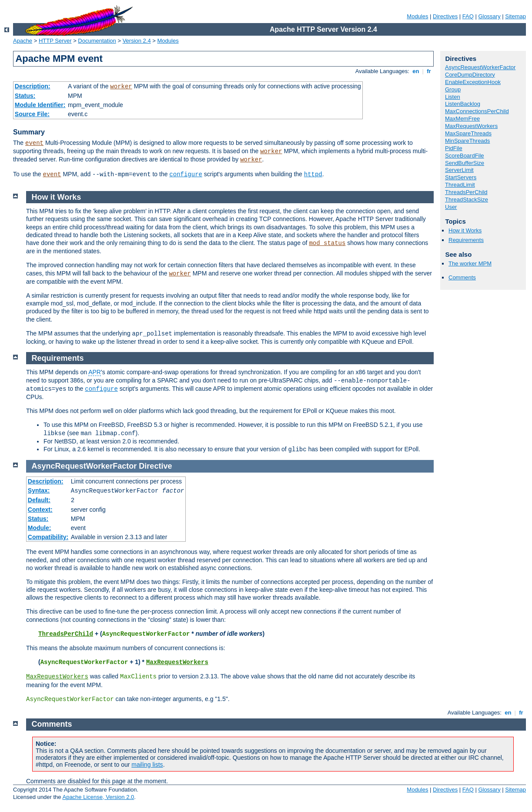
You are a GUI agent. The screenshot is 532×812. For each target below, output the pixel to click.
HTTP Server (55, 41)
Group (453, 89)
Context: (40, 510)
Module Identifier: (40, 105)
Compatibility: (48, 537)
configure (186, 174)
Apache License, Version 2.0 (98, 797)
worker (121, 87)
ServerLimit (459, 170)
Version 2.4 (137, 41)
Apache (23, 41)
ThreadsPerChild (466, 192)
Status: (25, 96)
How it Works (465, 230)
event (34, 143)
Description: (33, 86)
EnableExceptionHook (473, 82)
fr (429, 71)
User (451, 207)
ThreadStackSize (467, 200)
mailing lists (147, 765)
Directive (155, 466)
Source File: (32, 114)
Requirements (466, 240)
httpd (313, 174)
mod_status (327, 243)
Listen (453, 97)
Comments (462, 277)
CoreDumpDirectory (470, 75)
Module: (40, 528)
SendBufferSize (465, 163)
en (416, 71)
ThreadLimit (460, 185)
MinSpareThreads (467, 141)
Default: (39, 500)
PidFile (454, 148)
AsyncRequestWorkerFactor (480, 67)
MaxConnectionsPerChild (477, 111)
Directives (445, 16)
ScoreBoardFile (465, 156)
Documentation (97, 41)
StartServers (461, 177)
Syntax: (39, 490)
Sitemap (515, 16)
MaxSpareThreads (468, 133)
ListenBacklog (463, 104)
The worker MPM (470, 263)
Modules (417, 16)
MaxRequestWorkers (471, 126)
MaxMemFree (462, 119)
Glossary (489, 16)
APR (95, 372)
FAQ (468, 16)
